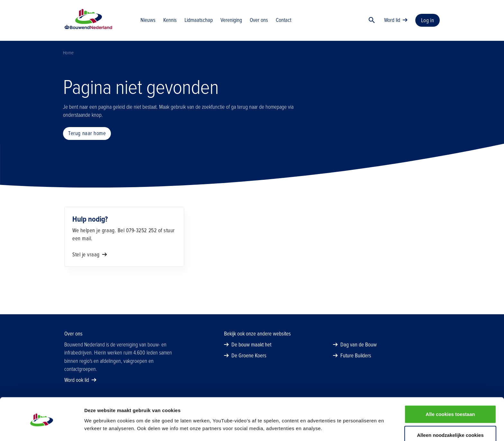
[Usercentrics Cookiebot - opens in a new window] (42, 428)
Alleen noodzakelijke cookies (450, 414)
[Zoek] (372, 21)
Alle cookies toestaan (450, 393)
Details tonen (347, 428)
